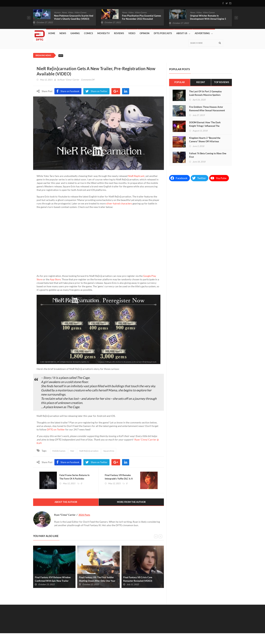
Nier (72, 451)
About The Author (66, 503)
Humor (57, 12)
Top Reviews (222, 82)
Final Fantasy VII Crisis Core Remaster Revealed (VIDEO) (138, 580)
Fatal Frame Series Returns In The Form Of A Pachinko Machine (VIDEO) (75, 479)
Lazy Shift (198, 632)
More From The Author (131, 503)
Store (186, 632)
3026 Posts (84, 516)
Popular (180, 82)
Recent (201, 82)
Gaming (75, 33)
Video (71, 12)
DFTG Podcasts (163, 33)
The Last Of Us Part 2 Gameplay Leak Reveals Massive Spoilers (205, 93)
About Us (183, 33)
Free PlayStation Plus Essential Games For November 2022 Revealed (142, 17)
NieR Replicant (136, 176)
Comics (88, 33)
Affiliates (175, 632)
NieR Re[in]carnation (89, 451)
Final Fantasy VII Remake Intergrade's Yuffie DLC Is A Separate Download (119, 479)
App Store (55, 279)
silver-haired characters (119, 203)
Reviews (119, 33)
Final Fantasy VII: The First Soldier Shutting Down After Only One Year (97, 580)
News (64, 12)
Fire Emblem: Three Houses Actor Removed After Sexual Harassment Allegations (207, 110)
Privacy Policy (226, 636)
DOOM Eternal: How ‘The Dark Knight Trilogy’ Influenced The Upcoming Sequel (205, 126)
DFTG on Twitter (56, 429)
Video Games (80, 12)
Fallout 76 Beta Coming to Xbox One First (208, 155)
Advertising (204, 33)
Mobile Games (59, 451)
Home (52, 33)
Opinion (145, 33)
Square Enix (109, 451)
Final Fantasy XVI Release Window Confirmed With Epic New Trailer (53, 580)
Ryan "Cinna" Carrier (70, 80)
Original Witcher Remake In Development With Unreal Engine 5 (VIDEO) (208, 19)
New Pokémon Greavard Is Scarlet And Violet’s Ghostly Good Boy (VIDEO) (74, 17)
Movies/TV (103, 33)
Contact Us (213, 632)
